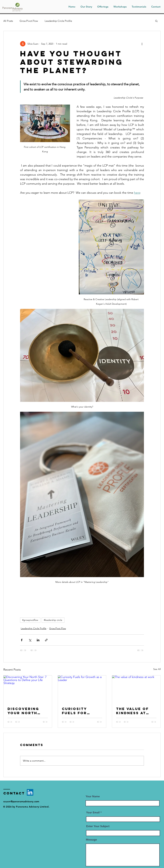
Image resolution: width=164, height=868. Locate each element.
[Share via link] (46, 640)
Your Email (93, 813)
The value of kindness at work (132, 711)
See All (157, 669)
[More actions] (142, 44)
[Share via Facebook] (22, 640)
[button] (120, 7)
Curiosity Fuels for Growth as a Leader (78, 711)
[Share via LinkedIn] (38, 640)
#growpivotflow (30, 620)
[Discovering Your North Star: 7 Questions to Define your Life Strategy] (28, 689)
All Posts (8, 21)
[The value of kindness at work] (136, 689)
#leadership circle (53, 620)
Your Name (93, 796)
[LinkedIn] (30, 792)
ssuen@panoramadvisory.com (21, 801)
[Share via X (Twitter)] (30, 640)
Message (91, 840)
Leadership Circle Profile (58, 21)
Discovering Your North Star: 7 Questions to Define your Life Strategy (25, 711)
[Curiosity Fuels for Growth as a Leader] (82, 689)
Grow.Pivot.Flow (29, 21)
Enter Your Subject (98, 826)
